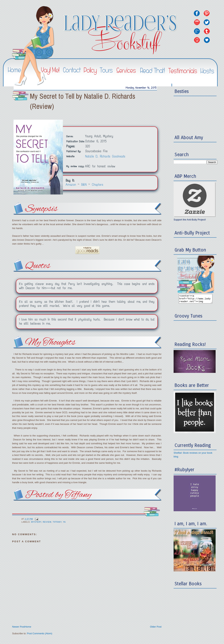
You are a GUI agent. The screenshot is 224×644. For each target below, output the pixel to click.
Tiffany (57, 522)
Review (47, 522)
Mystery (36, 522)
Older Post (156, 627)
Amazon (71, 185)
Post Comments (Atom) (40, 633)
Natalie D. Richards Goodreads (105, 156)
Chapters (98, 185)
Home (28, 627)
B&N (84, 185)
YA (64, 522)
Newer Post (18, 627)
